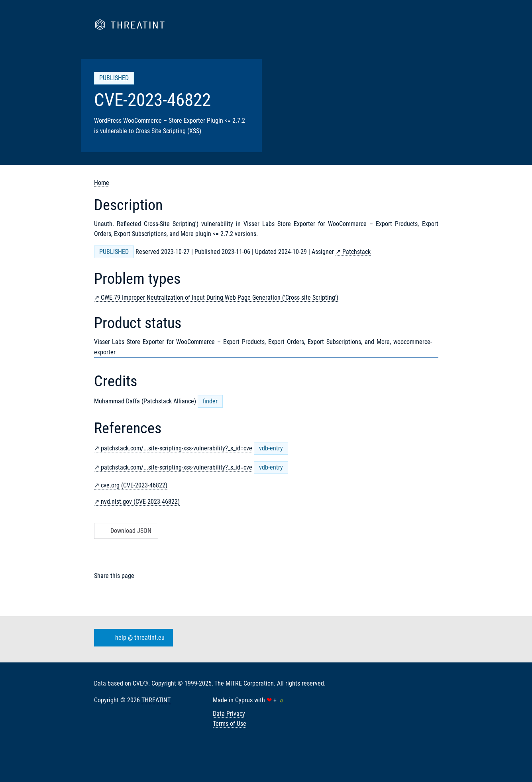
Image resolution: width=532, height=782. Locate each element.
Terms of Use (230, 724)
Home (102, 183)
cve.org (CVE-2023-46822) (134, 485)
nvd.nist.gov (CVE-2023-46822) (140, 502)
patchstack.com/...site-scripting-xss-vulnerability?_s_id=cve (177, 448)
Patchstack (356, 252)
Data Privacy (229, 714)
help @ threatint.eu (132, 638)
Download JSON (125, 531)
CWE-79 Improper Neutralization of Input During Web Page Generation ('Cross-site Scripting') (220, 298)
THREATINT (156, 700)
